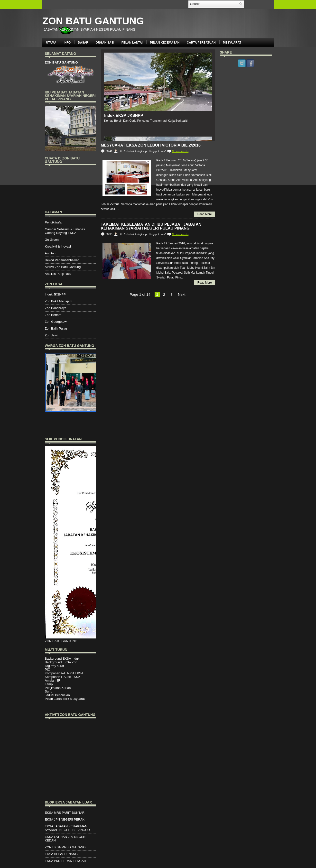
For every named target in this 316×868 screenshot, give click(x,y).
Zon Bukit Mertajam (59, 301)
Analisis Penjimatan (59, 274)
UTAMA (51, 43)
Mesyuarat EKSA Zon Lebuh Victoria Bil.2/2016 (151, 145)
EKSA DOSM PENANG (61, 854)
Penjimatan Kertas (58, 688)
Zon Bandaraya (56, 308)
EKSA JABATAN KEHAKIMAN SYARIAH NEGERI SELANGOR (67, 828)
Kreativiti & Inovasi (58, 246)
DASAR (83, 43)
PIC (47, 669)
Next (182, 294)
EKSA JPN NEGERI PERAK (65, 819)
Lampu (50, 684)
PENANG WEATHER (70, 187)
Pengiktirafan (54, 222)
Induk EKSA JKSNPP (124, 115)
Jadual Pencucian (57, 695)
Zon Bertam (53, 315)
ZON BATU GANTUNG (93, 21)
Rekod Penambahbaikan (62, 260)
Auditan (50, 253)
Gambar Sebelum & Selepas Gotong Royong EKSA (65, 231)
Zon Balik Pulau (56, 328)
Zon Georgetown (57, 322)
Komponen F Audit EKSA (62, 677)
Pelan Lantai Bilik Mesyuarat (65, 699)
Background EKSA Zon (61, 662)
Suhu (48, 691)
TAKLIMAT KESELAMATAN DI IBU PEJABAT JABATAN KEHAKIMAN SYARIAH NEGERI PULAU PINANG (151, 226)
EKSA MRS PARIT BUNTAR (65, 813)
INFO (67, 43)
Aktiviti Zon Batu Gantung (63, 267)
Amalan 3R (53, 680)
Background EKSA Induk (62, 659)
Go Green (52, 240)
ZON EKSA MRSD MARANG (65, 847)
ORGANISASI (105, 43)
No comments (180, 151)
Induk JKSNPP (55, 294)
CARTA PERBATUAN (201, 43)
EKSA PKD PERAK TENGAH (65, 861)
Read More (205, 214)
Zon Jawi (51, 335)
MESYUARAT (232, 43)
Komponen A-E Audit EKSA (64, 673)
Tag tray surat (54, 666)
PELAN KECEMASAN (165, 43)
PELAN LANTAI (132, 43)
